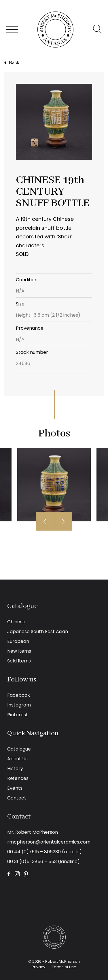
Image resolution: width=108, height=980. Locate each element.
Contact (17, 798)
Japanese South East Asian (38, 632)
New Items (19, 651)
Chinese (16, 622)
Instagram (19, 705)
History (15, 769)
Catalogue (19, 749)
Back (11, 63)
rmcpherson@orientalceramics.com (49, 842)
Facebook (19, 695)
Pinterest (18, 715)
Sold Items (19, 661)
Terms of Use (64, 967)
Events (15, 788)
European (18, 641)
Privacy (38, 967)
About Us (17, 759)
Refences (18, 778)
